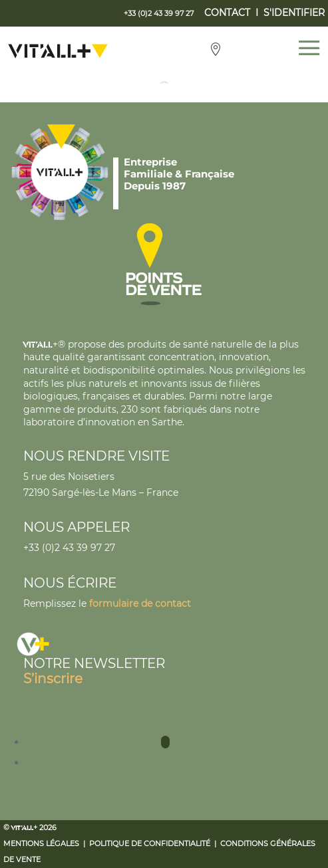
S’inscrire (53, 679)
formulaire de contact (140, 603)
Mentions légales (41, 843)
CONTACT (227, 13)
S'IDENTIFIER (294, 13)
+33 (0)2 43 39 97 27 (69, 548)
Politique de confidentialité (150, 843)
